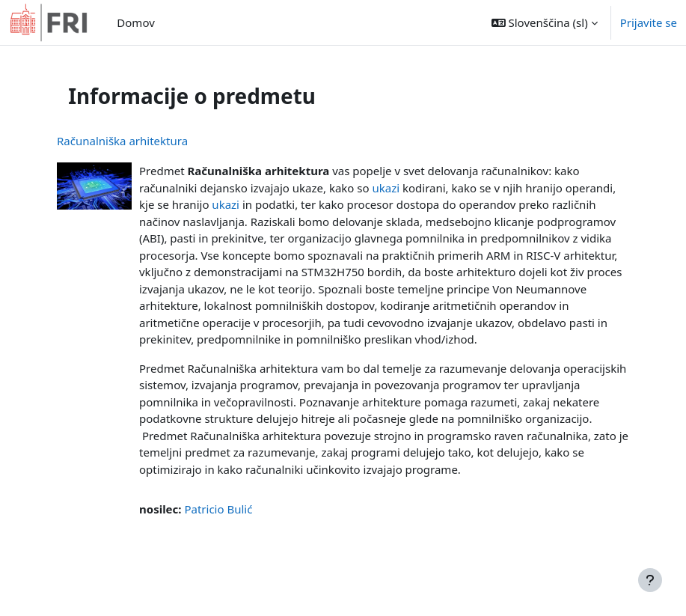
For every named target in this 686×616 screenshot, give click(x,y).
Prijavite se (649, 22)
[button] (545, 22)
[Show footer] (650, 580)
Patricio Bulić (218, 509)
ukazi (386, 188)
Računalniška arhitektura (122, 141)
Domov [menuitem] (135, 22)
